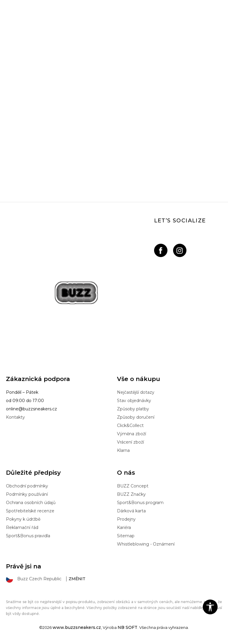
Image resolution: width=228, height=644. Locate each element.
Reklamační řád (22, 527)
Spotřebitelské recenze (30, 511)
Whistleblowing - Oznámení (146, 544)
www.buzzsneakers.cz (77, 627)
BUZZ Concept (133, 486)
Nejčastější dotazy (136, 392)
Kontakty (15, 417)
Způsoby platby (133, 409)
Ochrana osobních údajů (31, 503)
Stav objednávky (134, 401)
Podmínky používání (27, 494)
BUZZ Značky (131, 494)
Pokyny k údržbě (23, 519)
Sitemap (126, 536)
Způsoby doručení (136, 417)
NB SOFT (128, 627)
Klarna (123, 450)
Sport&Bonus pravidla (28, 536)
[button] (210, 607)
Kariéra (124, 527)
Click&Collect (130, 425)
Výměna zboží (132, 434)
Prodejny (126, 519)
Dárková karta (131, 511)
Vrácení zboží (130, 442)
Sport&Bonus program (140, 503)
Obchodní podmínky (27, 486)
